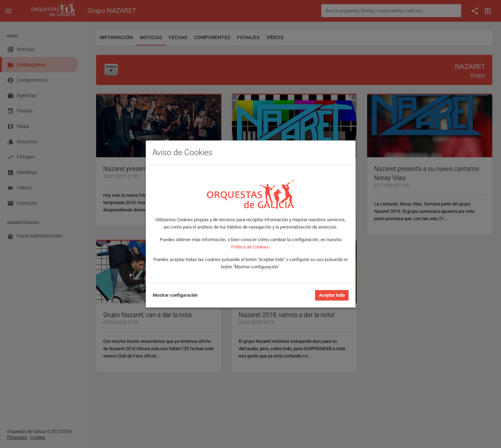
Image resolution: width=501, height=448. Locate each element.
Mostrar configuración (175, 295)
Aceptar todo (332, 295)
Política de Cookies (250, 247)
